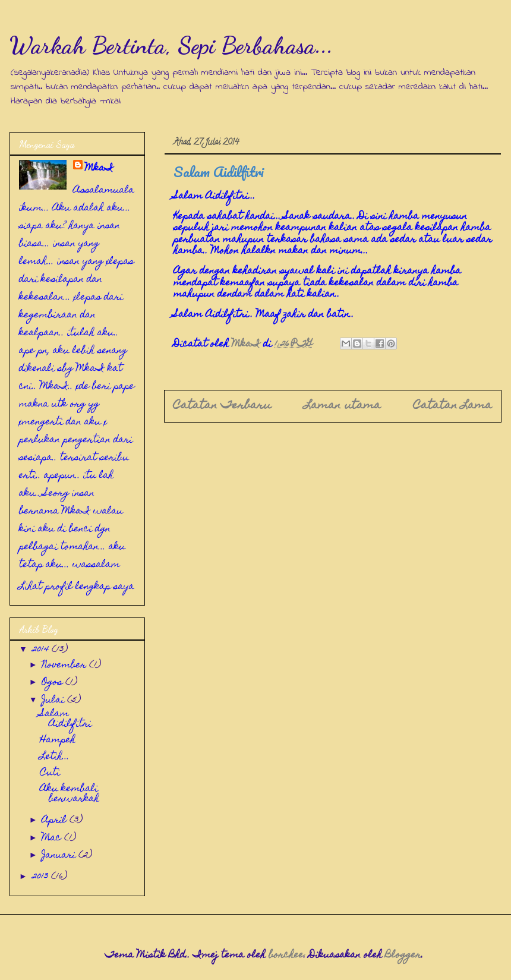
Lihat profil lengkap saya (77, 587)
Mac (53, 839)
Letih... (55, 757)
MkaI (99, 169)
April (56, 821)
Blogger (403, 956)
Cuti (50, 773)
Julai (54, 701)
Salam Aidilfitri (66, 719)
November (65, 666)
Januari (60, 856)
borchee (286, 956)
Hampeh (58, 740)
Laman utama (343, 406)
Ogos (53, 683)
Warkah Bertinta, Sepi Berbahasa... (171, 45)
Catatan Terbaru (222, 406)
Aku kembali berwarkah (70, 794)
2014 (42, 650)
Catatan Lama (453, 406)
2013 (42, 877)
